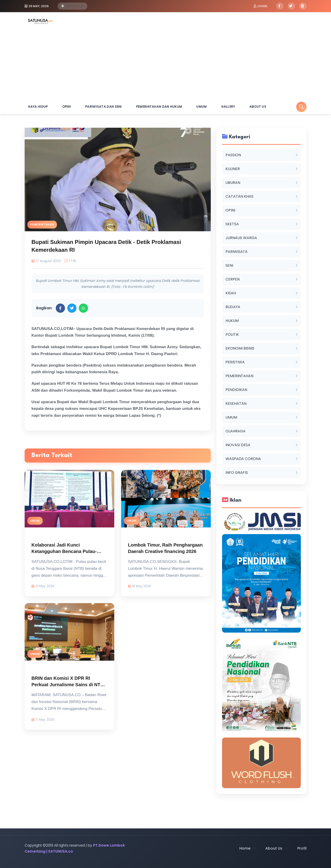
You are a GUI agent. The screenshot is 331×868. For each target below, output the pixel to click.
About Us (258, 107)
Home (245, 848)
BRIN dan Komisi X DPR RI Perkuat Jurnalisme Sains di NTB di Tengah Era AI (68, 686)
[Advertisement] (166, 65)
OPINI (67, 107)
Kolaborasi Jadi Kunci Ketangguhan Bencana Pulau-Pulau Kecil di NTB (64, 552)
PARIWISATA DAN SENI (104, 107)
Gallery (228, 107)
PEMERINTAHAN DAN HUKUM (159, 107)
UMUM (201, 107)
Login (262, 6)
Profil (302, 848)
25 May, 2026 (39, 6)
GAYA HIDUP (38, 107)
